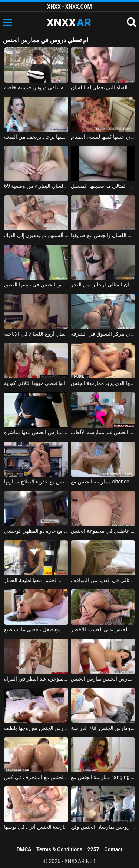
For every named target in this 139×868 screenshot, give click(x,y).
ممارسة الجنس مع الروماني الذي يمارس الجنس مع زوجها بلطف (36, 728)
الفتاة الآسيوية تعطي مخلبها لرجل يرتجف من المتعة (36, 137)
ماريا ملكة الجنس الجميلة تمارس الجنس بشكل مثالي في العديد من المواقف (103, 580)
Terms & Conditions (59, 849)
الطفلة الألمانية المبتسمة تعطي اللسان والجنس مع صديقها (103, 235)
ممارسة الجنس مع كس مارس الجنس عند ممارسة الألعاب (103, 432)
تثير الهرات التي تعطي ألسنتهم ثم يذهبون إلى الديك (36, 235)
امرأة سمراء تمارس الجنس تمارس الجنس (103, 679)
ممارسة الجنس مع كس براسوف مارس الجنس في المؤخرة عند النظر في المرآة (36, 679)
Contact (113, 849)
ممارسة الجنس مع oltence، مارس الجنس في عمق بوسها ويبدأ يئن (103, 482)
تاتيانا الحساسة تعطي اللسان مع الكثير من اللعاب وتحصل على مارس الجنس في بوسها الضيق (36, 285)
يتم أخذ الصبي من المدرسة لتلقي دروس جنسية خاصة (36, 87)
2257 (93, 849)
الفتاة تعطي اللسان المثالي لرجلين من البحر (103, 285)
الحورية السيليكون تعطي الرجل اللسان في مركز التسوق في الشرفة (103, 334)
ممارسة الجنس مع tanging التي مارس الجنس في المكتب (103, 777)
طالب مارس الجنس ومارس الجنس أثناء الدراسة (103, 728)
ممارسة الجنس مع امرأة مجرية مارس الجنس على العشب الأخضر (103, 629)
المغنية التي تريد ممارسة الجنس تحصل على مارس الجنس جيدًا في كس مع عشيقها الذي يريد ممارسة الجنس (103, 383)
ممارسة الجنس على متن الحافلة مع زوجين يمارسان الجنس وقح (103, 827)
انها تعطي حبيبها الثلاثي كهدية (35, 383)
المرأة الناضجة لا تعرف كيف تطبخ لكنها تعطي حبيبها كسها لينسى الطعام (103, 137)
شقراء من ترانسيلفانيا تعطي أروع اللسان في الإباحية (36, 334)
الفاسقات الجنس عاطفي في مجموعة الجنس (103, 531)
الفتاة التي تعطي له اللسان (99, 87)
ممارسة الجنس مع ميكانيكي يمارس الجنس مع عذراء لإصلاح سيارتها (36, 482)
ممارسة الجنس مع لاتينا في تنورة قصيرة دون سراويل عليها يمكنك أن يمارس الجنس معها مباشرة (36, 432)
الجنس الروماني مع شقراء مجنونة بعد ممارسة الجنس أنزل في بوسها (36, 827)
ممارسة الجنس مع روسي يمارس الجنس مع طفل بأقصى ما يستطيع (36, 629)
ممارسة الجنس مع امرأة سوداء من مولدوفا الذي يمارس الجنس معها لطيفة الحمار (36, 580)
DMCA (24, 849)
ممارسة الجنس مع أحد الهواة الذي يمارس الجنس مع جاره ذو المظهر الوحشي (36, 531)
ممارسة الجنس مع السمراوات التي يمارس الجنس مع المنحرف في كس (36, 777)
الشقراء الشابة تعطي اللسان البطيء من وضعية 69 (36, 186)
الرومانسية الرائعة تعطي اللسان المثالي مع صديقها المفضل (103, 186)
